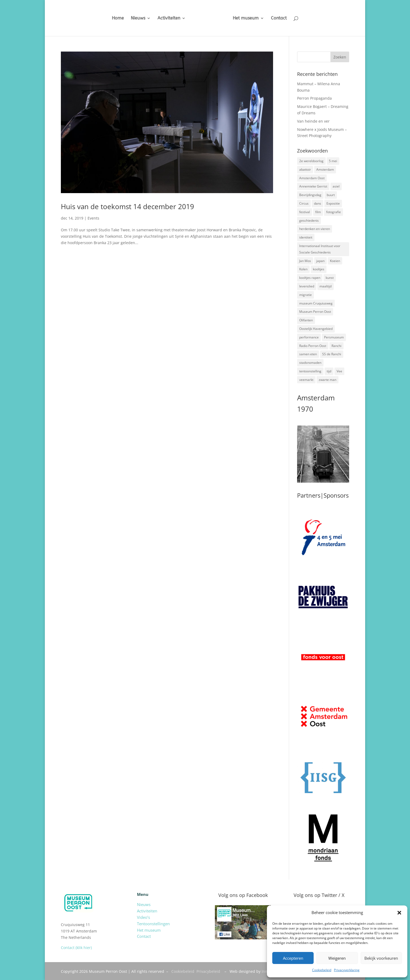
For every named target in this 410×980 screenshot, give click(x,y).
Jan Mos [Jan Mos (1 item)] (305, 261)
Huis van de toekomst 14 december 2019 (127, 206)
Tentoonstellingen (153, 924)
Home (114, 18)
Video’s (143, 917)
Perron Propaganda (314, 98)
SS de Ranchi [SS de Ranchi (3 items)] (332, 354)
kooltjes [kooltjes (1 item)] (319, 269)
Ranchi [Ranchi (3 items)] (336, 346)
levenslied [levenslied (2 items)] (307, 286)
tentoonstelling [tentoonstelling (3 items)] (310, 371)
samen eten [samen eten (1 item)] (308, 354)
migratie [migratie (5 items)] (305, 295)
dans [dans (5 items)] (318, 203)
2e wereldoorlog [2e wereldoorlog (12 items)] (311, 161)
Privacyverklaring (347, 970)
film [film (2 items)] (318, 212)
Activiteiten (165, 18)
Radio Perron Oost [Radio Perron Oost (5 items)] (313, 346)
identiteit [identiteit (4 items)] (306, 237)
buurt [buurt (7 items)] (331, 195)
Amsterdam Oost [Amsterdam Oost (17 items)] (312, 178)
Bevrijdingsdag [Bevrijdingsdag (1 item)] (310, 195)
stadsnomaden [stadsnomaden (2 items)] (310, 363)
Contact (283, 18)
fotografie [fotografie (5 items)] (334, 212)
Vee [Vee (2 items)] (339, 371)
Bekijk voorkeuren (381, 958)
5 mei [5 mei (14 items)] (333, 161)
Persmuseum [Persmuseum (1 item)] (334, 337)
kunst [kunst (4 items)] (330, 278)
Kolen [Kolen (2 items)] (303, 269)
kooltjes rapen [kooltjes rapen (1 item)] (310, 278)
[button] (399, 913)
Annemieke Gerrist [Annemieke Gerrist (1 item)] (313, 186)
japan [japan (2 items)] (320, 261)
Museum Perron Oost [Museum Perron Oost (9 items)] (315, 312)
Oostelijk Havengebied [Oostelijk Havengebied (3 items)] (316, 329)
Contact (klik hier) (76, 948)
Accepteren (293, 958)
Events (93, 218)
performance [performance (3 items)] (309, 337)
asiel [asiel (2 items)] (336, 186)
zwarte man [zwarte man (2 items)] (328, 380)
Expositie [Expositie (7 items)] (333, 203)
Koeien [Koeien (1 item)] (335, 261)
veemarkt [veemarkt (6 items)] (306, 380)
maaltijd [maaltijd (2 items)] (326, 286)
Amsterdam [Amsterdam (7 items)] (325, 169)
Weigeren (337, 958)
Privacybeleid (208, 971)
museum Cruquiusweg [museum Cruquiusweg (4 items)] (316, 303)
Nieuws (134, 18)
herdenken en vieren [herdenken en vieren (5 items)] (315, 229)
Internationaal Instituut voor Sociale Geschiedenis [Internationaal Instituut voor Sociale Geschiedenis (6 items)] (320, 249)
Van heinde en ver (313, 121)
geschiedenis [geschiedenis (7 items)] (309, 220)
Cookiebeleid (322, 970)
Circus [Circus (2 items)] (304, 203)
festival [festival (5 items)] (305, 212)
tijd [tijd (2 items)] (329, 371)
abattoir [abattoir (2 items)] (305, 169)
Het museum (250, 18)
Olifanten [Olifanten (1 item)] (306, 320)
